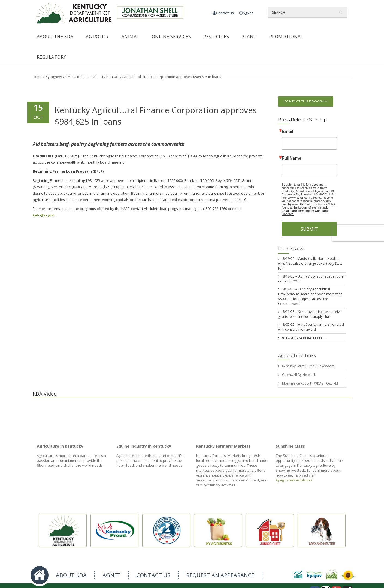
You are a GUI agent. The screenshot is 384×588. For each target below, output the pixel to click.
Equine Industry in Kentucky (144, 448)
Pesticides (216, 37)
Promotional (286, 37)
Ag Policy (97, 37)
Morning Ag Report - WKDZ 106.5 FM (310, 386)
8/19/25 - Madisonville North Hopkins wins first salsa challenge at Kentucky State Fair (310, 263)
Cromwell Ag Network (299, 377)
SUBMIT (309, 229)
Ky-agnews (55, 77)
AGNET (112, 575)
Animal (130, 37)
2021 (99, 77)
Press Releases (80, 77)
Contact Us (225, 13)
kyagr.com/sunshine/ (294, 482)
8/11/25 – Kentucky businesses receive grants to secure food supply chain (310, 314)
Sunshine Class (290, 448)
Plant (249, 37)
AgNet (248, 13)
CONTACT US (153, 575)
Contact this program (306, 101)
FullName (292, 158)
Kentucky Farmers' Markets (223, 448)
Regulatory (52, 57)
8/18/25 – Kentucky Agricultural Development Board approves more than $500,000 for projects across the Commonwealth (310, 296)
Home (38, 77)
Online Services (171, 37)
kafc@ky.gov (44, 215)
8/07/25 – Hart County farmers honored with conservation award (311, 327)
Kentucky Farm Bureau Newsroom (308, 368)
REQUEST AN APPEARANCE (220, 575)
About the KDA (55, 37)
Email (288, 132)
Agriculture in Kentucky (60, 448)
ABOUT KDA (71, 575)
